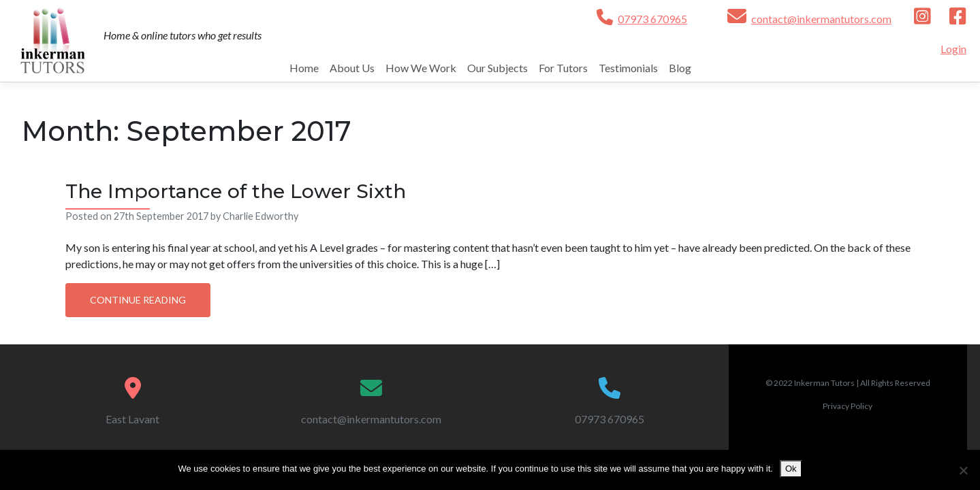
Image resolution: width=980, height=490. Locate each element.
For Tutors (563, 68)
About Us (352, 68)
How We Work (421, 68)
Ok (791, 469)
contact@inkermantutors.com (821, 19)
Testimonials (628, 68)
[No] (963, 470)
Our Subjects (497, 68)
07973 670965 (652, 19)
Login (953, 49)
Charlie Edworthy (260, 216)
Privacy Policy (848, 406)
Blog (680, 68)
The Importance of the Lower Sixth (236, 191)
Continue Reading (138, 300)
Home (304, 68)
